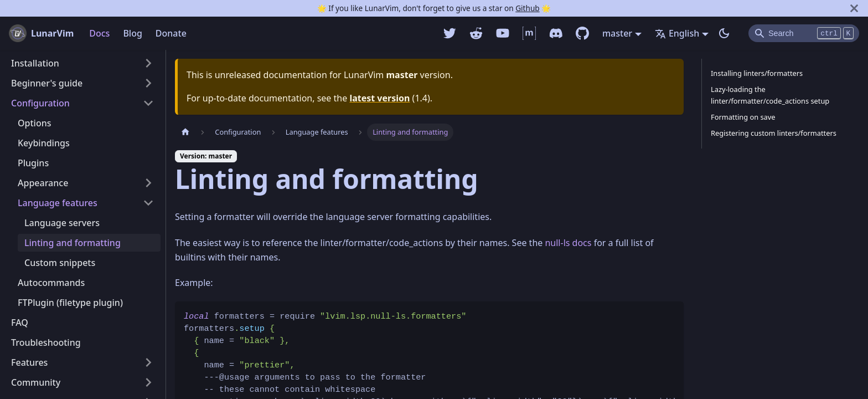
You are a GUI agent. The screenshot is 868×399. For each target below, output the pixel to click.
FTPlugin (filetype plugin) (70, 303)
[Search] (804, 33)
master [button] (617, 33)
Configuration (40, 103)
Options (35, 123)
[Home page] (185, 132)
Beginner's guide (47, 83)
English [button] (677, 33)
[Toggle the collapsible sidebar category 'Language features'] (148, 203)
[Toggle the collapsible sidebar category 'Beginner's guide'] (148, 83)
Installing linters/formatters (757, 73)
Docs (99, 33)
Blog (132, 33)
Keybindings (44, 143)
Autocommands (51, 283)
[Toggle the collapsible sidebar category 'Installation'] (148, 63)
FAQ (20, 323)
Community (36, 382)
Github (527, 8)
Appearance (43, 183)
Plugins (33, 163)
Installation (35, 63)
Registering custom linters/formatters (774, 133)
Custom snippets (60, 263)
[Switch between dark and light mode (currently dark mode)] (724, 33)
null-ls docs (568, 243)
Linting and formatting (73, 243)
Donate (171, 33)
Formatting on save (743, 117)
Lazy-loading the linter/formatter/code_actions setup (770, 95)
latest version (379, 98)
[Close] (854, 8)
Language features (58, 203)
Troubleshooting (46, 342)
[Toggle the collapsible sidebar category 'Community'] (148, 382)
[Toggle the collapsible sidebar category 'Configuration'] (148, 103)
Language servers (62, 223)
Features (29, 362)
